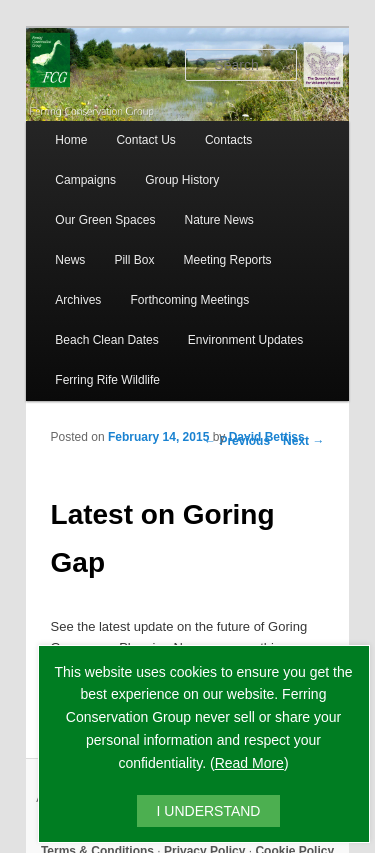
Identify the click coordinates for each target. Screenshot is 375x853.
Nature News (219, 220)
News (70, 260)
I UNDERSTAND (209, 811)
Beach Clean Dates (106, 340)
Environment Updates (245, 340)
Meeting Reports (228, 260)
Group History (182, 180)
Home (71, 140)
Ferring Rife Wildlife (107, 380)
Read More (249, 763)
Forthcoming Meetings (189, 300)
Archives (78, 300)
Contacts (228, 140)
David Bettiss (267, 437)
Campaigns (85, 180)
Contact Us (145, 140)
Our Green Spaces (105, 220)
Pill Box (134, 260)
